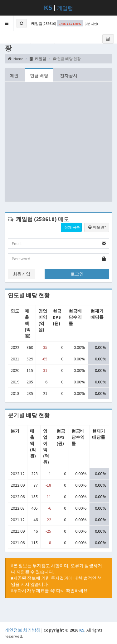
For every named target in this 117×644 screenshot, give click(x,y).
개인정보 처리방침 (23, 630)
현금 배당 (39, 76)
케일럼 (65, 8)
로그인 (77, 274)
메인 (14, 76)
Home (15, 59)
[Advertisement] (58, 143)
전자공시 (69, 76)
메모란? (97, 227)
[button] (7, 23)
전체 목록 (72, 227)
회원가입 (22, 274)
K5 (82, 630)
